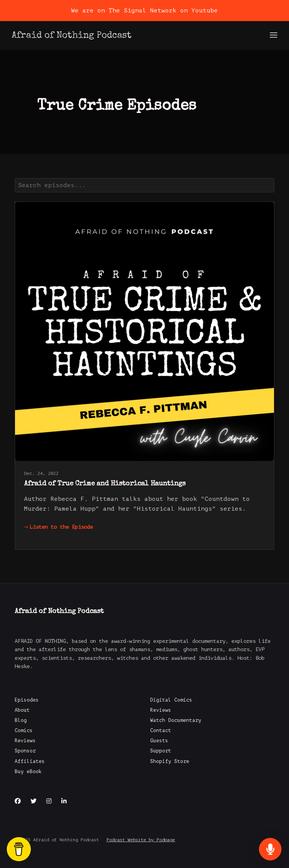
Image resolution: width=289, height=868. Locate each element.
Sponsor (25, 751)
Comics (24, 731)
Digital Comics (171, 700)
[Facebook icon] (18, 801)
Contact (161, 731)
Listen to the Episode (59, 527)
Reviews (25, 741)
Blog (21, 720)
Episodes (27, 700)
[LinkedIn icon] (64, 801)
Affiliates (30, 761)
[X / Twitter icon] (33, 801)
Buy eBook (28, 772)
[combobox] (144, 185)
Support (161, 751)
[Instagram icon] (49, 801)
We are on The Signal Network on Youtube (144, 11)
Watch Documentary (176, 720)
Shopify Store (170, 761)
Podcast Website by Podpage (141, 840)
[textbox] (144, 185)
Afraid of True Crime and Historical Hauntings (105, 484)
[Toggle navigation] (274, 36)
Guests (159, 741)
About (22, 710)
